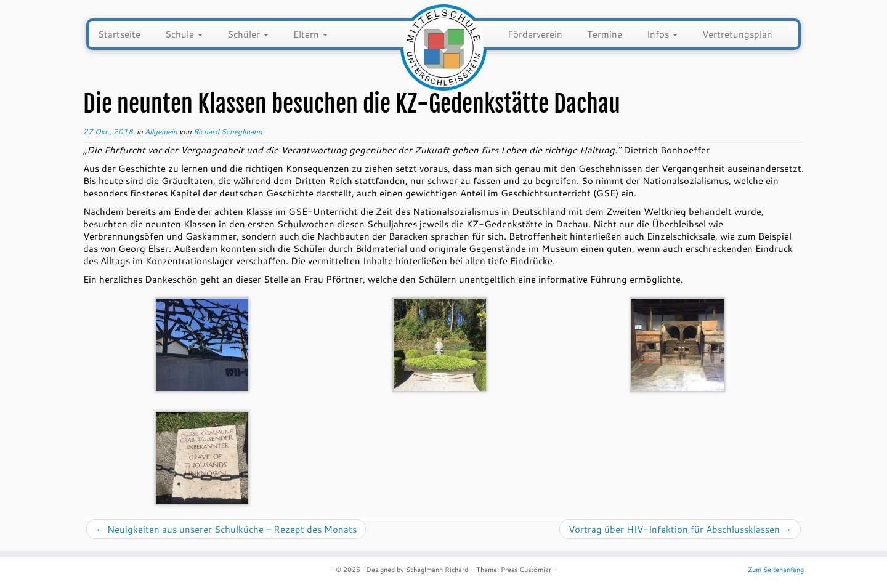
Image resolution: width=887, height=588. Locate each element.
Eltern (310, 34)
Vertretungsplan (737, 34)
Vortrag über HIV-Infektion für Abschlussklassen (680, 529)
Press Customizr (526, 570)
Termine (605, 34)
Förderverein (535, 34)
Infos (662, 34)
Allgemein (162, 131)
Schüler (248, 34)
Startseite (119, 34)
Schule (184, 34)
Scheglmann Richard (437, 570)
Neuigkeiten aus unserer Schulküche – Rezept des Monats (226, 529)
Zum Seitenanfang (776, 570)
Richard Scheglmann (228, 131)
